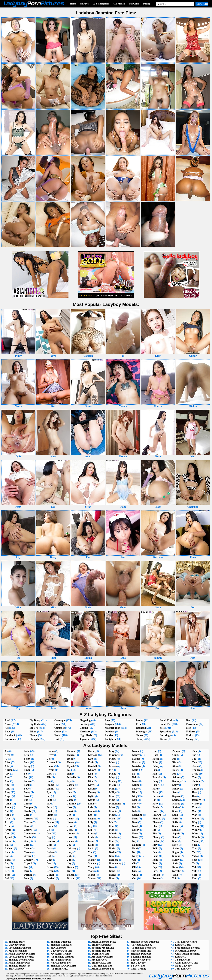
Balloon (9, 849)
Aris (7, 822)
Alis (7, 766)
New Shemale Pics (141, 951)
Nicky (135, 789)
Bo (25, 774)
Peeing (140, 720)
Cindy (27, 841)
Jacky (70, 789)
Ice (69, 770)
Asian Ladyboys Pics (186, 963)
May (112, 751)
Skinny (140, 739)
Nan (111, 867)
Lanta (91, 811)
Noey (135, 804)
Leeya (91, 819)
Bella (27, 751)
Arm (7, 826)
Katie (91, 762)
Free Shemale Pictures (188, 948)
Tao (194, 759)
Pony (155, 860)
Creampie (60, 720)
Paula (156, 807)
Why (195, 822)
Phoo (155, 826)
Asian (8, 724)
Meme (112, 774)
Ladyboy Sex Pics (141, 960)
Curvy (58, 732)
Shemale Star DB (101, 951)
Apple (8, 815)
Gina (49, 845)
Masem (92, 878)
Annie (8, 807)
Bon (26, 777)
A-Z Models (119, 4)
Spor (175, 841)
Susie (175, 864)
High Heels (86, 735)
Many (91, 867)
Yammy (196, 841)
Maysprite (115, 755)
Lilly (91, 822)
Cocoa (27, 849)
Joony (71, 841)
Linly (91, 837)
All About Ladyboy (141, 945)
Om (134, 878)
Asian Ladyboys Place (104, 942)
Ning (135, 796)
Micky (113, 785)
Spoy (175, 845)
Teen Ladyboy (183, 969)
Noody (136, 830)
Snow (176, 811)
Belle (27, 755)
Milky (112, 792)
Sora (175, 837)
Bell (7, 878)
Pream (156, 875)
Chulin (28, 837)
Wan (195, 815)
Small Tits (166, 724)
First (49, 811)
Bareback (10, 735)
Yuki (195, 871)
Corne (27, 852)
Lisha (91, 845)
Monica (113, 837)
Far (49, 804)
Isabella (72, 777)
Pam (155, 770)
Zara (195, 878)
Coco (27, 845)
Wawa (195, 819)
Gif (48, 830)
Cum (57, 724)
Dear (27, 878)
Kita (90, 781)
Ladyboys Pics (17, 945)
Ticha (195, 774)
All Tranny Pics (59, 969)
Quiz (175, 755)
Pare (155, 789)
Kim (90, 777)
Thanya (196, 770)
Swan (176, 867)
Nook (135, 834)
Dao (26, 867)
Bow (26, 789)
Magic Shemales (18, 951)
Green (50, 871)
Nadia (112, 852)
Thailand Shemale (141, 957)
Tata (194, 762)
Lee (90, 815)
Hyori (70, 766)
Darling (28, 875)
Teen (188, 720)
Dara (27, 871)
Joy (69, 845)
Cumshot (59, 728)
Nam (112, 856)
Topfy (195, 785)
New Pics (85, 4)
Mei (111, 770)
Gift (49, 834)
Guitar (50, 875)
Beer (7, 875)
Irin (69, 774)
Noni (135, 822)
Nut (134, 852)
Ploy (155, 845)
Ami (7, 781)
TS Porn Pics (138, 966)
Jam (70, 792)
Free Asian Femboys (20, 948)
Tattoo (163, 739)
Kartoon (93, 755)
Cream (28, 856)
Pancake (157, 777)
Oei (134, 860)
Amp (8, 789)
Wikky (196, 830)
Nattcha (136, 766)
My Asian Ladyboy (186, 951)
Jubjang (72, 849)
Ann (7, 800)
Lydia (91, 849)
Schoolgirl (142, 732)
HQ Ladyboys (59, 948)
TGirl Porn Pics (100, 954)
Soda (175, 815)
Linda (91, 834)
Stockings (165, 735)
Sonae (176, 826)
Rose (175, 770)
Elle (49, 777)
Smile (176, 807)
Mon (112, 830)
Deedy (50, 755)
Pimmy (157, 837)
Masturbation (113, 728)
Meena (113, 766)
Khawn (92, 770)
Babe (8, 732)
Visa (194, 807)
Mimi (112, 796)
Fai (48, 796)
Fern (49, 807)
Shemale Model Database (145, 942)
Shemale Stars (17, 942)
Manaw (92, 860)
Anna (8, 804)
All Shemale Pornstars (143, 948)
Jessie (70, 826)
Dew (49, 759)
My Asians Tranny (61, 954)
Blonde (34, 735)
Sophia (176, 834)
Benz (27, 762)
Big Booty (35, 720)
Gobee (50, 852)
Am (7, 777)
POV (139, 724)
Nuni (135, 849)
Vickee (196, 804)
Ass (7, 728)
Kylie (91, 796)
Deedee (51, 751)
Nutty (135, 856)
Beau (8, 867)
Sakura (177, 777)
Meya (112, 777)
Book (27, 785)
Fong (49, 819)
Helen (70, 755)
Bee (7, 871)
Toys (188, 728)
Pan (155, 774)
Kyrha (92, 800)
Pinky (156, 841)
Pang (155, 781)
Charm (28, 822)
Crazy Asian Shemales (188, 954)
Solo (162, 728)
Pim (155, 834)
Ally (7, 774)
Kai (69, 871)
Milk (112, 789)
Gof (49, 856)
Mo (111, 822)
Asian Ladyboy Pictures (22, 954)
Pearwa (157, 815)
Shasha (176, 804)
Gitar (50, 849)
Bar (7, 856)
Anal (7, 720)
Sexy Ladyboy (17, 969)
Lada (91, 804)
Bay (7, 864)
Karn (91, 751)
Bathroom (10, 739)
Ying (195, 849)
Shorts (139, 735)
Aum (8, 834)
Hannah (72, 751)
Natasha (137, 762)
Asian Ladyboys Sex (103, 969)
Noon (135, 837)
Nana (112, 871)
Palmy (156, 766)
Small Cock (166, 720)
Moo (112, 841)
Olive (135, 875)
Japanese (85, 739)
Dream (50, 770)
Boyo (27, 796)
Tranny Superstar (101, 945)
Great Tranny (138, 969)
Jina (70, 837)
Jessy (70, 830)
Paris (155, 792)
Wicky (196, 826)
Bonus (27, 781)
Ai (6, 759)
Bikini (33, 732)
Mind (112, 800)
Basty (8, 860)
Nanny (136, 755)
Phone (156, 822)
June (70, 860)
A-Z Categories (101, 4)
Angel (8, 796)
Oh (134, 864)
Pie (154, 830)
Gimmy (51, 841)
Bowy (27, 792)
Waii (195, 811)
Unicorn (197, 800)
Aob (7, 811)
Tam (194, 751)
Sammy (177, 781)
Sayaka (177, 796)
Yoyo (195, 860)
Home (73, 4)
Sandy (176, 789)
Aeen (8, 755)
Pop (155, 867)
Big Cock (35, 724)
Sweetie (177, 871)
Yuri (194, 875)
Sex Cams (134, 4)
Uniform (191, 732)
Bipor (27, 770)
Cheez (27, 826)
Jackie (71, 785)
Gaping (84, 728)
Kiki (90, 774)
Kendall (92, 766)
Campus (29, 807)
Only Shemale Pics (102, 966)
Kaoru (71, 875)
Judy (70, 852)
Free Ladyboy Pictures (21, 957)
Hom (70, 759)
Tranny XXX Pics (101, 963)
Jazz (70, 807)
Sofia (175, 819)
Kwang (92, 792)
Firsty (50, 815)
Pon (155, 852)
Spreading (166, 732)
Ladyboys (180, 957)
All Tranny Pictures (102, 957)
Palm (155, 762)
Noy (134, 841)
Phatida (157, 819)
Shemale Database (61, 942)
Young (189, 739)
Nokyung (137, 815)
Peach (156, 811)
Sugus (176, 852)
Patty (156, 804)
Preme (156, 878)
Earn (49, 774)
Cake (27, 804)
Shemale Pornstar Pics (21, 960)
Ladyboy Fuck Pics (61, 951)
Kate (91, 759)
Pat (154, 800)
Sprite (176, 849)
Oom (155, 755)
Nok (134, 811)
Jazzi (70, 811)
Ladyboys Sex (183, 945)
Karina (71, 878)
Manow (92, 864)
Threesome (192, 724)
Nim (135, 792)
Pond (155, 856)
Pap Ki (156, 785)
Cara (27, 815)
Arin (7, 819)
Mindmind (115, 804)
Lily (90, 826)
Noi (134, 807)
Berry (27, 766)
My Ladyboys (99, 960)
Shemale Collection (61, 945)
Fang (49, 800)
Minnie (113, 811)
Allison (9, 770)
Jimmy (71, 834)
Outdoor (110, 732)
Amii (8, 785)
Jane (70, 796)
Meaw (112, 759)
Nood (135, 826)
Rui (174, 774)
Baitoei (9, 841)
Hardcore (85, 732)
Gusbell (51, 878)
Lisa (90, 841)
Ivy (69, 781)
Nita (135, 800)
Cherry (28, 830)
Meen (112, 762)
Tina (195, 777)
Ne (134, 774)
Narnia (136, 759)
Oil (134, 867)
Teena (195, 766)
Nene (135, 781)
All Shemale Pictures (62, 957)
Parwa (156, 796)
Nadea (113, 849)
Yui (194, 867)
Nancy (113, 875)
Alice (8, 762)
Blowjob (34, 739)
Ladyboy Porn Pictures (29, 979)
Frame (50, 822)
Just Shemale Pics (61, 960)
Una (194, 796)
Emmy (50, 789)
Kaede (71, 867)
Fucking (84, 724)
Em (48, 781)
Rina (175, 762)
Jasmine (72, 804)
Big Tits (34, 728)
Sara (175, 792)
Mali (91, 856)
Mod (112, 826)
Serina (176, 800)
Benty (27, 759)
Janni (70, 800)
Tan (194, 755)
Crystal (28, 864)
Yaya (195, 845)
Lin (90, 830)
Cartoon (29, 819)
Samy (176, 785)
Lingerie (110, 724)
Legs (108, 720)
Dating (147, 4)
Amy (7, 792)
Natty (135, 770)
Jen (69, 815)
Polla (155, 849)
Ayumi (8, 837)
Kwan (91, 789)
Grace (50, 867)
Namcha (114, 860)
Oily (135, 871)
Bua (26, 800)
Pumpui (177, 751)
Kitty (91, 785)
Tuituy (196, 789)
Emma (50, 785)
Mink (112, 807)
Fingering (85, 720)
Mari (91, 871)
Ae (6, 751)
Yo (193, 852)
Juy (69, 864)
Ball (7, 845)
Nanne (136, 751)
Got (49, 864)
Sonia (176, 830)
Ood (155, 751)
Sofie (175, 822)
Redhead (141, 728)
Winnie (196, 837)
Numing (137, 845)
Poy (155, 871)
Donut (50, 766)
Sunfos (176, 856)
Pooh (155, 864)
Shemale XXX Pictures (64, 966)
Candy (28, 811)
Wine (195, 834)
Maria (91, 875)
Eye (49, 792)
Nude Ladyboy (183, 966)
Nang (112, 878)
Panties (109, 735)
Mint (112, 815)
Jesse (70, 822)
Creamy (28, 860)
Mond (112, 834)
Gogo (50, 860)
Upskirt (190, 735)
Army (8, 830)
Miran (113, 819)
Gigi (49, 837)
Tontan (196, 781)
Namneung (115, 864)
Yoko (195, 856)
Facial (58, 735)
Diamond (52, 762)
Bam (7, 852)
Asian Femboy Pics (19, 963)
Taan (175, 875)
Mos (111, 845)
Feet (57, 739)
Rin (174, 759)
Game (50, 826)
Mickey (113, 781)
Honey (71, 762)
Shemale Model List (103, 948)
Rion (175, 766)
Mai (90, 852)
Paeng (156, 759)
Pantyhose (111, 739)
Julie (70, 856)
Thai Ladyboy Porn (186, 942)
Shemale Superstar (19, 966)
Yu (194, 864)
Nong (135, 819)
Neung (136, 785)
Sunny (176, 860)
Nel (134, 777)
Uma (195, 792)
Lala (91, 807)
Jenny (71, 819)
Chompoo (29, 834)
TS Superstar (183, 960)
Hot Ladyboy (138, 963)
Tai (174, 878)
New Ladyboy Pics (61, 963)
